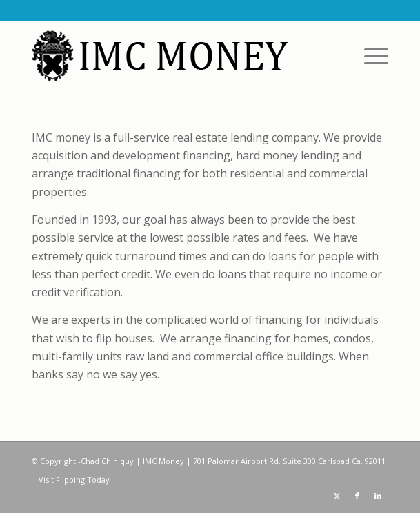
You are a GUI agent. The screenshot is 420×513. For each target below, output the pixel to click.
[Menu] (369, 56)
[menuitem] (369, 56)
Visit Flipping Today (74, 480)
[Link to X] (337, 496)
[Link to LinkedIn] (378, 496)
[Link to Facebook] (357, 496)
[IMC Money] (174, 56)
